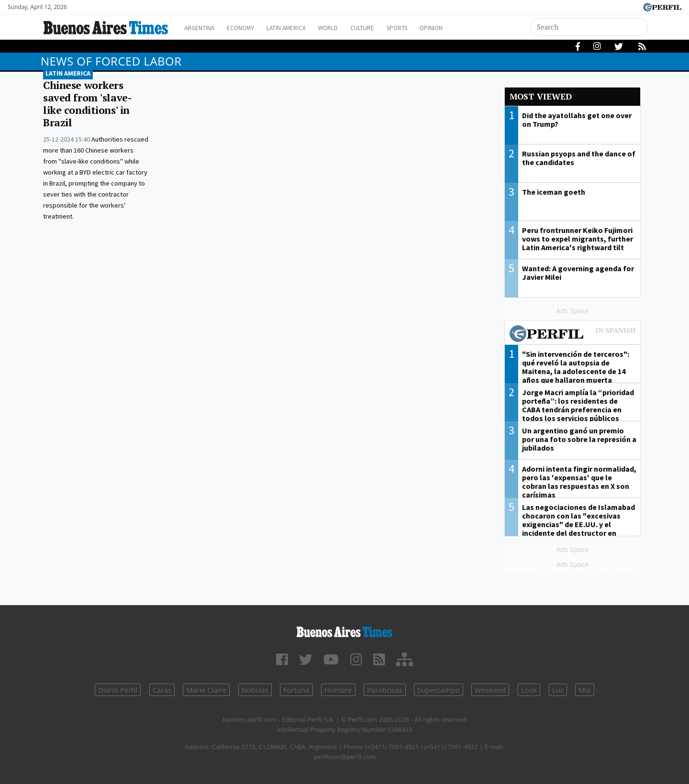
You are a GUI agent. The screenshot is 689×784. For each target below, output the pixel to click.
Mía (585, 690)
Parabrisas (385, 690)
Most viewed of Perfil (573, 335)
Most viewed (541, 96)
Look (529, 690)
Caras (162, 690)
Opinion (464, 28)
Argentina (202, 28)
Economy (248, 28)
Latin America (300, 28)
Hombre (338, 690)
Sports (425, 28)
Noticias (255, 690)
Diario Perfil (118, 690)
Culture (386, 28)
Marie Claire (206, 690)
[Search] (589, 27)
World (347, 28)
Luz (558, 690)
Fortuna (296, 690)
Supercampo (439, 690)
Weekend (490, 690)
